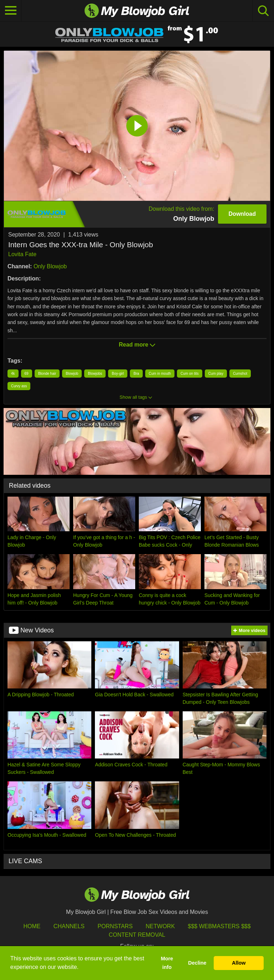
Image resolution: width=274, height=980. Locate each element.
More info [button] (167, 963)
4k (13, 374)
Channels (69, 926)
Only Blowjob (50, 266)
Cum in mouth (160, 374)
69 (27, 374)
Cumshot (240, 374)
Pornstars (115, 926)
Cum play (216, 374)
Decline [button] (197, 963)
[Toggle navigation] (11, 11)
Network (160, 926)
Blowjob (72, 374)
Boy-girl (118, 374)
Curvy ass (19, 386)
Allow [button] (239, 963)
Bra (136, 374)
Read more (137, 345)
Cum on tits (190, 374)
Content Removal (137, 935)
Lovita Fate (22, 254)
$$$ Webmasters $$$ (219, 926)
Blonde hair (47, 374)
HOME (32, 926)
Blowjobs (95, 374)
